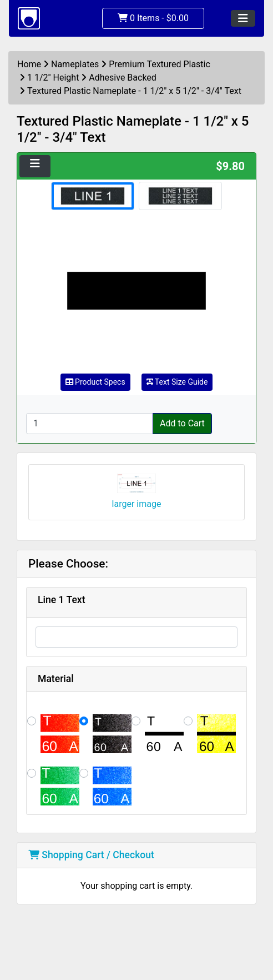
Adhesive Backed (123, 78)
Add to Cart (182, 423)
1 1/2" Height (53, 78)
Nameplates (75, 64)
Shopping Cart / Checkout (91, 855)
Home (29, 64)
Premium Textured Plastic (160, 64)
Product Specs (95, 382)
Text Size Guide (177, 382)
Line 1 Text (62, 600)
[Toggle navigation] (243, 18)
